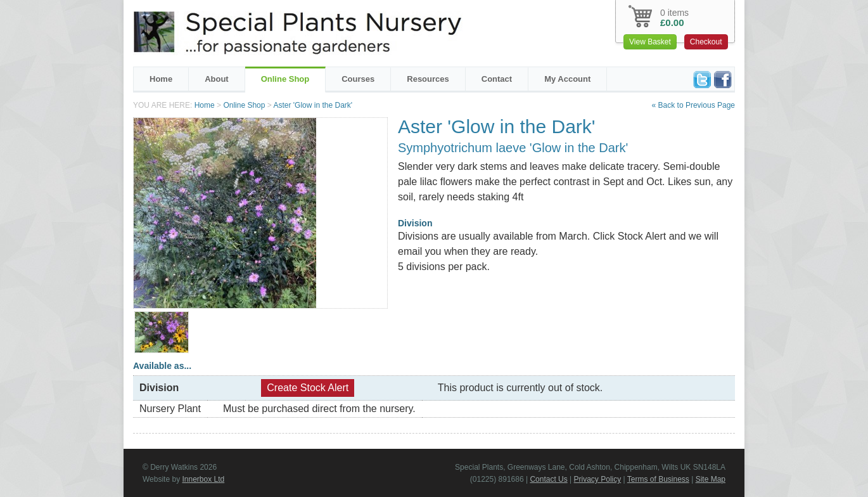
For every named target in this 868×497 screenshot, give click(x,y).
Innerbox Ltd (203, 479)
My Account (567, 79)
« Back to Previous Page (693, 105)
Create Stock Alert (308, 388)
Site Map (711, 479)
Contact (497, 79)
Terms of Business (658, 479)
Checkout (706, 42)
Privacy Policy (598, 479)
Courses (358, 79)
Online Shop (285, 79)
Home (161, 79)
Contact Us (548, 479)
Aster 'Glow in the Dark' (313, 105)
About (217, 79)
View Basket (650, 42)
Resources (428, 79)
